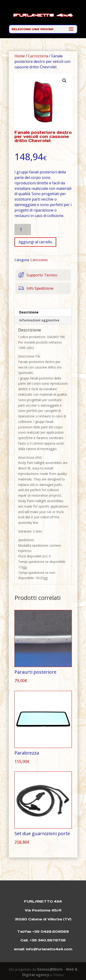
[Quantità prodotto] (23, 229)
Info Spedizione (35, 288)
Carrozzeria (38, 56)
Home (20, 56)
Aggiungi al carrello (35, 242)
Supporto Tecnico (36, 275)
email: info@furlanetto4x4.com (43, 949)
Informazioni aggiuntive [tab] (39, 320)
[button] (64, 81)
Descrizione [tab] (29, 312)
